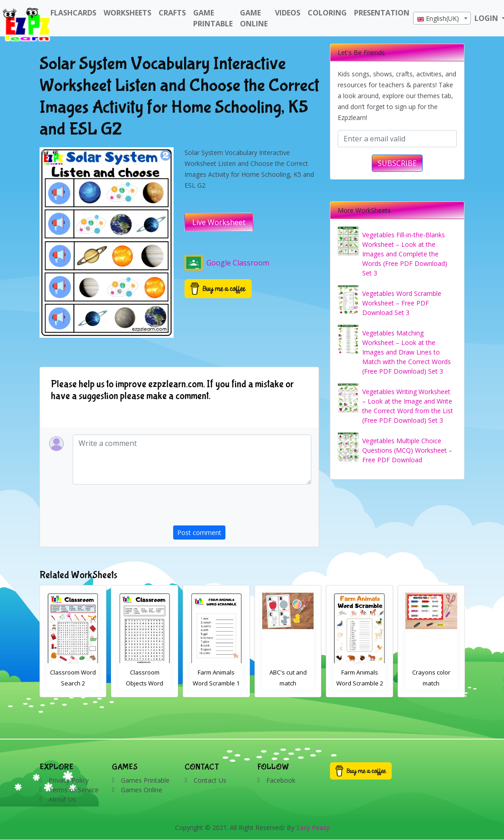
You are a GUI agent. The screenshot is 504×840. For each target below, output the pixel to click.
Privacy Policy (69, 780)
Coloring (327, 13)
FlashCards (73, 13)
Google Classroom (227, 263)
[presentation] (242, 508)
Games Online (142, 790)
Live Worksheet (219, 222)
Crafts (172, 13)
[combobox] (442, 18)
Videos (288, 13)
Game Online (254, 18)
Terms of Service (74, 790)
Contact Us (210, 780)
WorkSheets (127, 13)
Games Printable (145, 780)
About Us (62, 799)
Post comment (199, 532)
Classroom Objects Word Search (216, 683)
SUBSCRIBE (397, 163)
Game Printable (213, 18)
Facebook (281, 780)
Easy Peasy (313, 827)
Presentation (382, 13)
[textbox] (442, 19)
